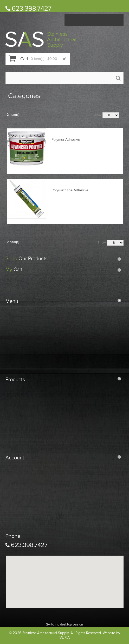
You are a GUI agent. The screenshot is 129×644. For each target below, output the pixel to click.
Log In (109, 20)
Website (109, 633)
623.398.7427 (32, 8)
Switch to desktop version (64, 624)
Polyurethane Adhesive (70, 190)
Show (97, 115)
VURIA (65, 638)
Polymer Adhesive (66, 140)
